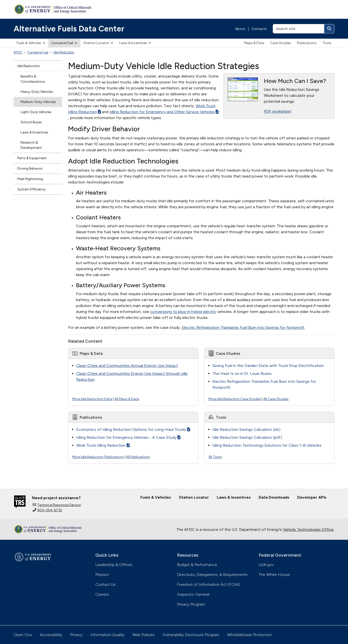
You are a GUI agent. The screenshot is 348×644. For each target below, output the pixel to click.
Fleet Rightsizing (30, 179)
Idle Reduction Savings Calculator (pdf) (247, 437)
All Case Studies (276, 399)
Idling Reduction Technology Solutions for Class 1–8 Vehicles (267, 445)
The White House (274, 575)
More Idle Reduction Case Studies (235, 399)
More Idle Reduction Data (92, 399)
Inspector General (193, 594)
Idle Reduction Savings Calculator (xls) (246, 429)
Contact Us (105, 584)
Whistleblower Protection (250, 635)
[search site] (298, 29)
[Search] (329, 29)
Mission (102, 575)
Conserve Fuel (64, 43)
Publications (307, 43)
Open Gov (23, 635)
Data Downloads (274, 497)
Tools (327, 43)
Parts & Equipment (32, 158)
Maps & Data (254, 43)
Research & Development (31, 145)
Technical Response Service (57, 505)
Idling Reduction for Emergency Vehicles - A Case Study (128, 437)
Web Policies (144, 635)
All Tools (215, 457)
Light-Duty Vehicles (36, 112)
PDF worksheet (278, 111)
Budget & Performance (197, 565)
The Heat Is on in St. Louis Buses (242, 374)
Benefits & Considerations (33, 79)
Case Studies (281, 43)
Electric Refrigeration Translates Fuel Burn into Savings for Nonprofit (243, 327)
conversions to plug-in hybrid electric (183, 312)
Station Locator (98, 43)
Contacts (259, 29)
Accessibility (51, 635)
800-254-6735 (47, 510)
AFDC (18, 52)
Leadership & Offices (114, 565)
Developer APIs (312, 497)
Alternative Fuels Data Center (69, 29)
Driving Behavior (30, 168)
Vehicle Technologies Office (308, 529)
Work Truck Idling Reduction (103, 445)
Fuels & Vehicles (31, 43)
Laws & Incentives (135, 43)
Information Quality (107, 635)
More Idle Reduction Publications (98, 457)
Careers (102, 594)
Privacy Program (191, 604)
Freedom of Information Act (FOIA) (208, 584)
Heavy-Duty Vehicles (37, 92)
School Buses (31, 122)
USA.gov (266, 565)
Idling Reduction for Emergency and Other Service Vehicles (164, 112)
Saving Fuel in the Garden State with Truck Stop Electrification (268, 366)
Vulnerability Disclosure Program (191, 635)
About (240, 29)
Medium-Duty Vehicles (38, 102)
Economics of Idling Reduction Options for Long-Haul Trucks (133, 429)
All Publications (138, 457)
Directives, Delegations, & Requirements (212, 575)
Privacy (76, 635)
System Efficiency (31, 189)
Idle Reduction (64, 52)
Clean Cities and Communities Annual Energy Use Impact (127, 366)
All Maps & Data (127, 399)
